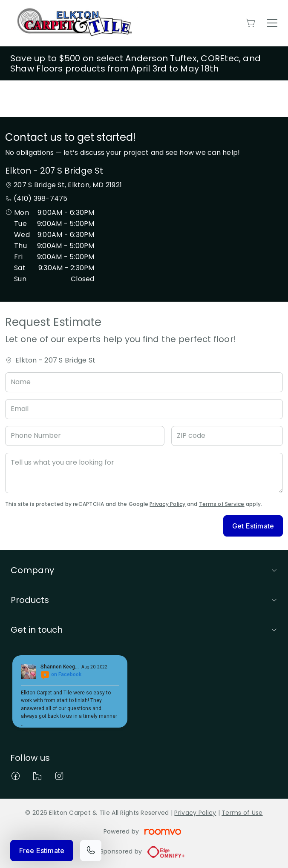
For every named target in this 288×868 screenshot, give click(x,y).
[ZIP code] (227, 436)
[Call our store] (91, 851)
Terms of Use (242, 813)
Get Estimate (253, 526)
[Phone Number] (85, 436)
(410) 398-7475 (40, 198)
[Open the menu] (272, 23)
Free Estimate (42, 851)
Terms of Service (222, 504)
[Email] (144, 409)
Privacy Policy (167, 504)
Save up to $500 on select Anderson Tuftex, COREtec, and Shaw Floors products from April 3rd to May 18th (135, 63)
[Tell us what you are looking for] (144, 473)
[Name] (144, 382)
